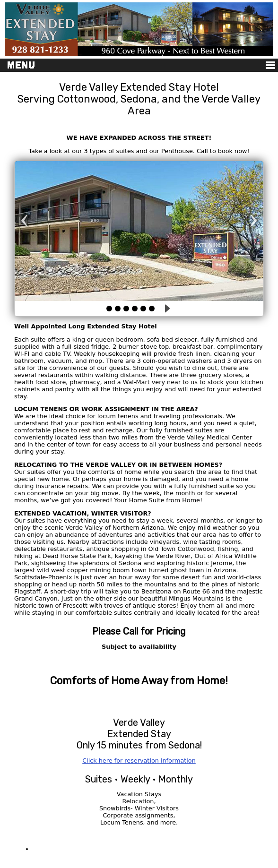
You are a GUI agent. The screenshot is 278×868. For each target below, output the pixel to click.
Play (166, 309)
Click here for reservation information (139, 761)
